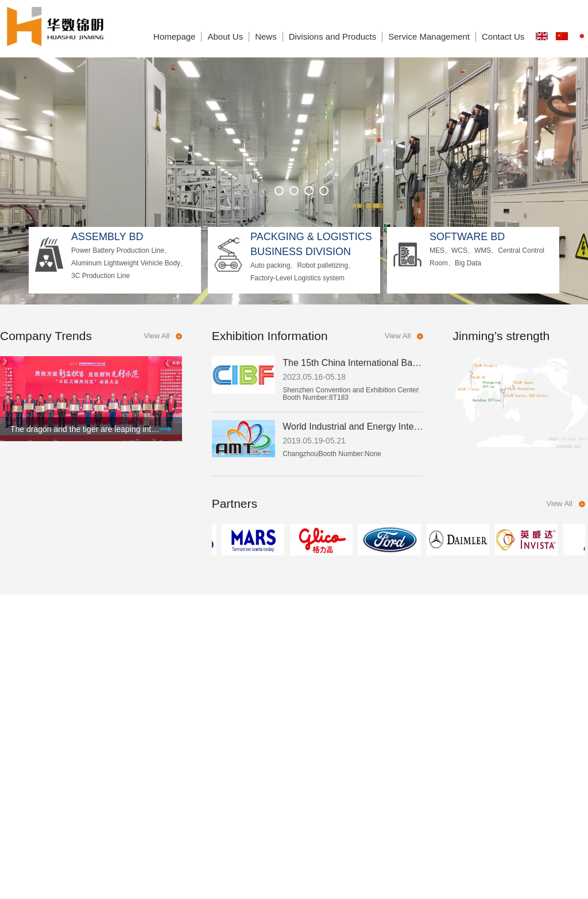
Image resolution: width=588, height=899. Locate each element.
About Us (225, 36)
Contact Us (503, 36)
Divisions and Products (333, 36)
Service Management (429, 36)
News (266, 36)
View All (156, 336)
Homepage (174, 36)
